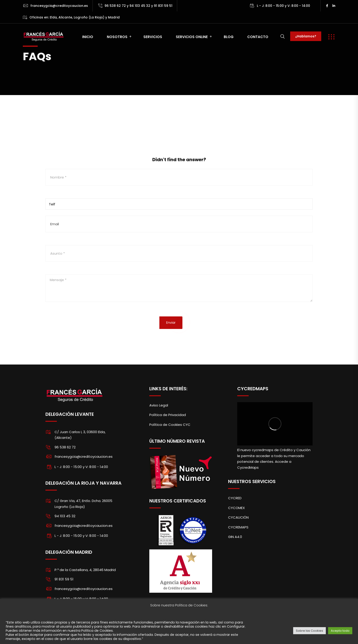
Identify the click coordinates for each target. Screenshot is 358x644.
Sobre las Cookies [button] (309, 631)
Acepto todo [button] (340, 631)
